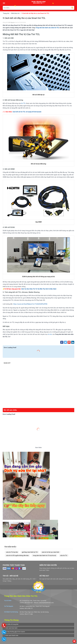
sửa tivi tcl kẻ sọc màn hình (51, 552)
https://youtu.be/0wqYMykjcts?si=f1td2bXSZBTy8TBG (30, 304)
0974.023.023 (29, 603)
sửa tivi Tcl (64, 555)
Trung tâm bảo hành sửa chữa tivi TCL (47, 28)
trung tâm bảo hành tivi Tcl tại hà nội (44, 555)
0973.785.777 (29, 608)
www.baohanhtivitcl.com (46, 603)
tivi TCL (23, 103)
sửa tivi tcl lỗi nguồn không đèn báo (17, 555)
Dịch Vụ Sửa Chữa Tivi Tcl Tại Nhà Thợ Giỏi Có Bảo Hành (39, 289)
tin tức (50, 334)
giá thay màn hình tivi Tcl (30, 552)
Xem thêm (38, 448)
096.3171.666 (29, 614)
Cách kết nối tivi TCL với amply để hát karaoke (27, 112)
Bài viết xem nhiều (10, 410)
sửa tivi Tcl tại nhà (12, 552)
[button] (11, 624)
